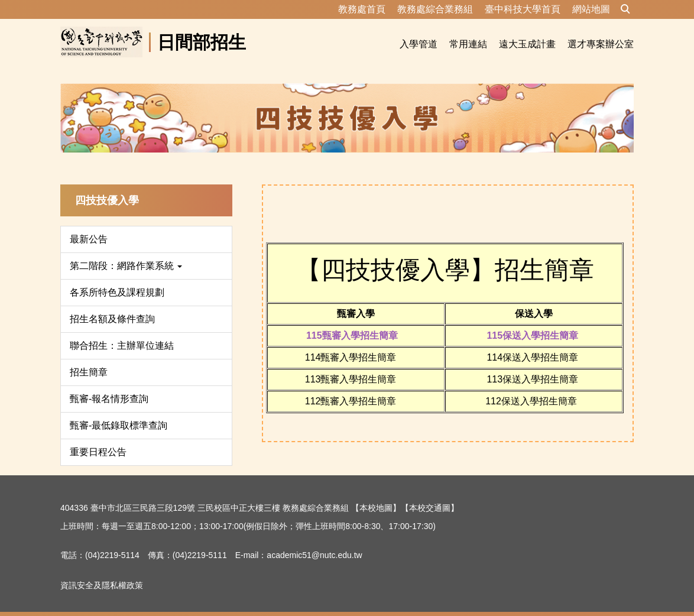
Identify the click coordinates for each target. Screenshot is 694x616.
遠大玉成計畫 (527, 44)
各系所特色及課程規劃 (117, 278)
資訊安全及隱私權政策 (102, 571)
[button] (625, 9)
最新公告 (89, 225)
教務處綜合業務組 (435, 9)
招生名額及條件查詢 (112, 305)
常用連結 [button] (468, 44)
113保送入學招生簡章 (532, 365)
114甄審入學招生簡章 (352, 343)
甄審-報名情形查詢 (109, 385)
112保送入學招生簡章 (531, 387)
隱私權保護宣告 (89, 601)
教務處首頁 (362, 9)
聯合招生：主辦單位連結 (122, 331)
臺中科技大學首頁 (523, 9)
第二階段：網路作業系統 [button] (126, 252)
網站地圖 (591, 9)
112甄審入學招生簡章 (351, 387)
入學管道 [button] (419, 44)
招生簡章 (89, 358)
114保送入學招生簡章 (534, 343)
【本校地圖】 (376, 494)
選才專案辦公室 (601, 44)
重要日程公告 (98, 438)
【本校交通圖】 (430, 494)
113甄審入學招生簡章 (351, 365)
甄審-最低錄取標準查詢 (119, 411)
